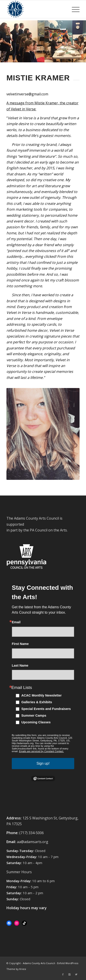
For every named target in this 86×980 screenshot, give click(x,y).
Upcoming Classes (36, 722)
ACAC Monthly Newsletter (42, 695)
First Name (20, 644)
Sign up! (43, 763)
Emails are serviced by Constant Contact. (41, 751)
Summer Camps (34, 716)
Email (16, 622)
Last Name (20, 666)
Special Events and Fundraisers (46, 709)
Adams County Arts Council (39, 963)
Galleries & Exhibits (37, 702)
